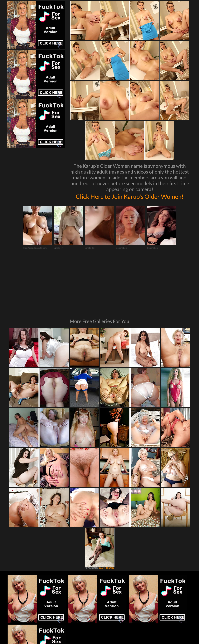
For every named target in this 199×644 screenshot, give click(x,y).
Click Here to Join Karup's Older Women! (130, 200)
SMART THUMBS (106, 523)
